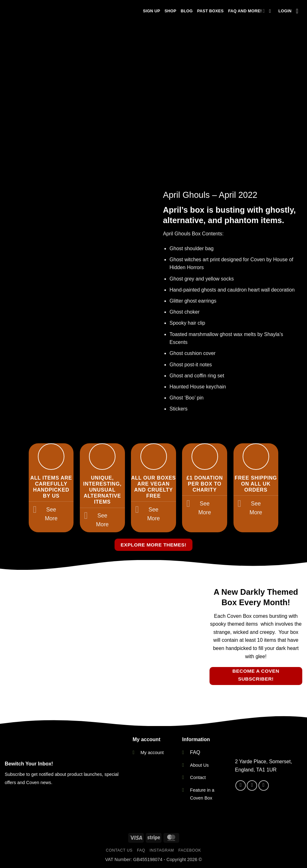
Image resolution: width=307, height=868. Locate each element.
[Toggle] (35, 510)
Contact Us (119, 850)
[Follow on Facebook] (241, 785)
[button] (285, 11)
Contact (198, 777)
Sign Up (151, 11)
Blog (187, 11)
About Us (199, 765)
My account (152, 753)
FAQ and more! (246, 11)
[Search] (272, 11)
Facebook (190, 850)
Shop (170, 11)
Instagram (162, 850)
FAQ (195, 752)
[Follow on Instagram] (252, 785)
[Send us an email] (264, 785)
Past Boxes (210, 11)
